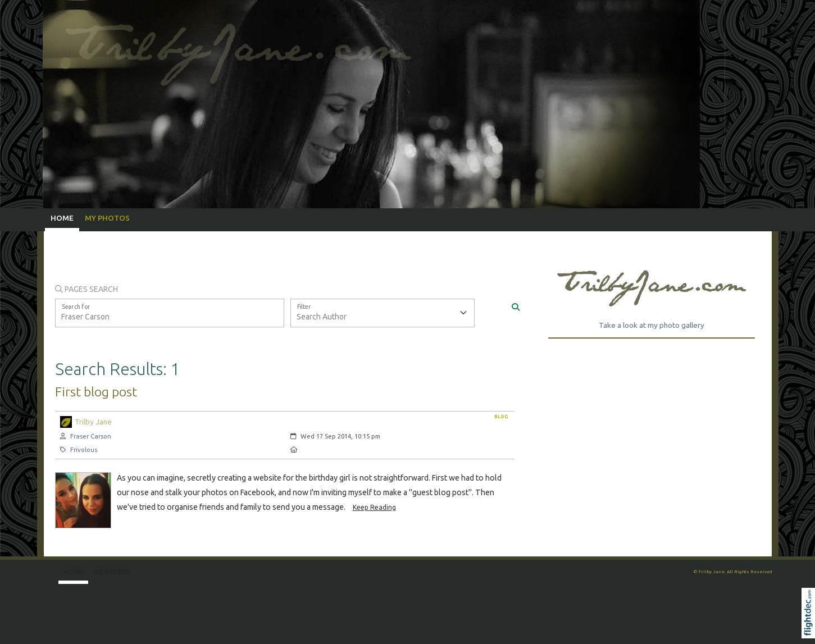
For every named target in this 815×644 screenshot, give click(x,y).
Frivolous (84, 449)
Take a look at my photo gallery (652, 325)
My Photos (107, 218)
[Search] (516, 308)
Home (62, 218)
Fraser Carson (91, 436)
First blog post (96, 391)
